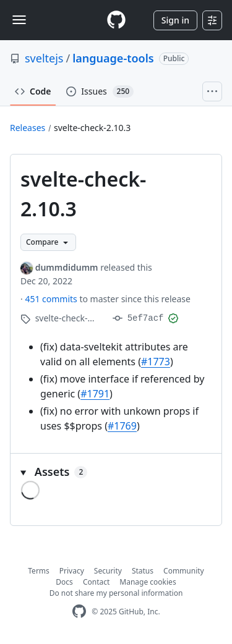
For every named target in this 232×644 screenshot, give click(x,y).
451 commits (52, 299)
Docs (64, 582)
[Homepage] (116, 20)
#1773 (156, 362)
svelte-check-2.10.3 (92, 128)
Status (143, 571)
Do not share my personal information (116, 593)
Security (108, 571)
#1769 (122, 426)
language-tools (113, 58)
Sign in (175, 20)
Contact (96, 582)
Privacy (72, 571)
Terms (39, 571)
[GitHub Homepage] (79, 612)
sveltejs (44, 58)
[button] (116, 472)
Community (184, 571)
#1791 (95, 394)
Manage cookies (148, 582)
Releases (28, 128)
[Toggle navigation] (19, 20)
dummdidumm (67, 267)
